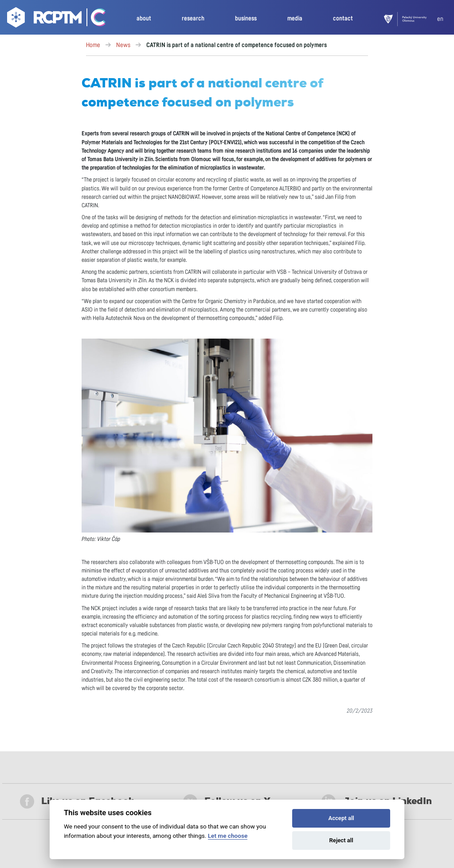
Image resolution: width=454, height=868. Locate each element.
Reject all (341, 840)
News (123, 45)
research (193, 18)
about (144, 18)
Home (93, 45)
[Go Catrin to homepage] (94, 19)
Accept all (341, 818)
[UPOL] (411, 19)
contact (343, 18)
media (295, 18)
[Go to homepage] (43, 19)
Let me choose (228, 836)
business (246, 18)
